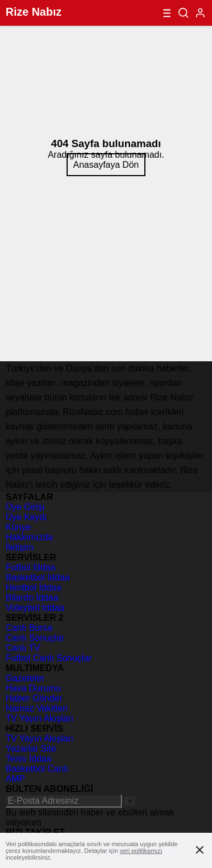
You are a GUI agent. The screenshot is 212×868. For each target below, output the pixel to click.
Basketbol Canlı (37, 769)
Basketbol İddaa (38, 577)
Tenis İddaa (29, 759)
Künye (18, 527)
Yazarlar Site (31, 749)
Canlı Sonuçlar (35, 638)
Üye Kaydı (26, 517)
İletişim (20, 547)
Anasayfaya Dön (106, 165)
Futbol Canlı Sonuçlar (49, 658)
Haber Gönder (34, 698)
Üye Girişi (25, 507)
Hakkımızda (29, 537)
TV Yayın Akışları (39, 718)
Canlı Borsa (29, 628)
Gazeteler (25, 678)
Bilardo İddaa (32, 598)
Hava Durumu (33, 688)
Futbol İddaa (30, 567)
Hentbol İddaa (34, 588)
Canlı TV (23, 648)
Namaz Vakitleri (37, 708)
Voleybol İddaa (35, 608)
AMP (15, 779)
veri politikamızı (141, 851)
